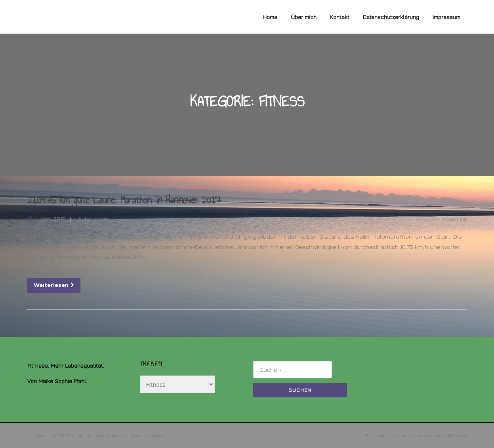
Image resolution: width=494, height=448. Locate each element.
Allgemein (455, 219)
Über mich (304, 17)
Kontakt (340, 17)
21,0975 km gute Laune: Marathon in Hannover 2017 (124, 200)
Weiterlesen (54, 285)
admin (102, 219)
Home (270, 17)
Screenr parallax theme (394, 435)
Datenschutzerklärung (391, 17)
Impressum (446, 17)
